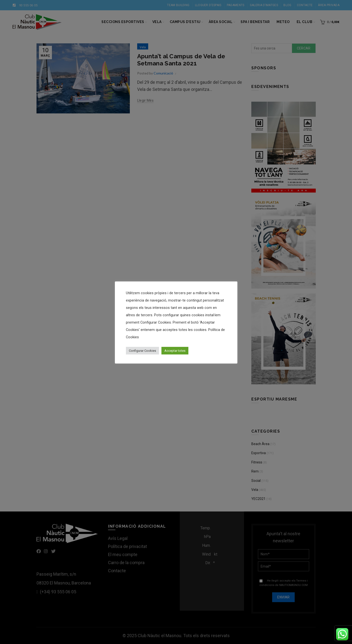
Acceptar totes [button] (175, 351)
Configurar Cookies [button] (142, 351)
